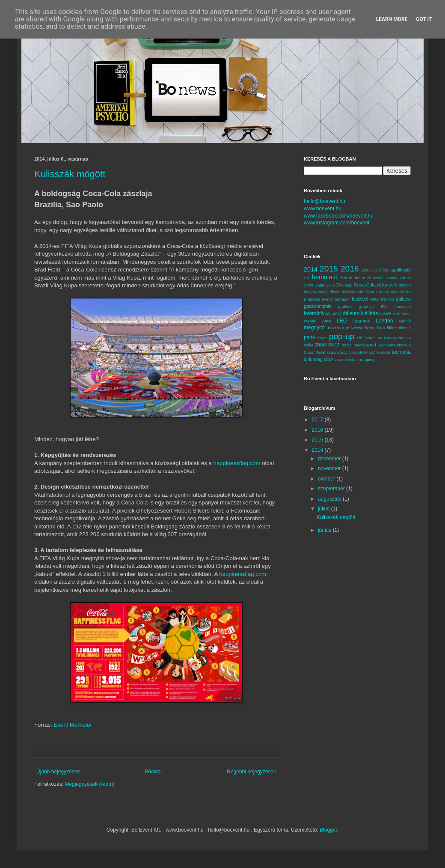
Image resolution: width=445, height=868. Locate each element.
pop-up (342, 336)
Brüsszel (375, 278)
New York (375, 328)
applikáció (400, 270)
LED (342, 321)
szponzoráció (339, 352)
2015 (329, 269)
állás (384, 270)
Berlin (347, 277)
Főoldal (153, 772)
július (325, 509)
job (336, 313)
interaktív (314, 313)
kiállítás (369, 313)
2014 (311, 269)
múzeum (335, 328)
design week (316, 292)
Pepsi (322, 338)
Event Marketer (73, 725)
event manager (336, 299)
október (327, 479)
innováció (402, 306)
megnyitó (314, 328)
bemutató (325, 277)
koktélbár (388, 314)
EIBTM (382, 292)
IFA (384, 306)
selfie (309, 345)
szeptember (332, 489)
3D (375, 270)
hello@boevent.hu (325, 201)
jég (329, 314)
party (310, 337)
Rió (360, 338)
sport (371, 345)
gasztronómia (318, 306)
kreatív (310, 321)
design (405, 285)
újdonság (313, 359)
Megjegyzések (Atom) (89, 784)
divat (370, 292)
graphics (367, 306)
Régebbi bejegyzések (251, 772)
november (330, 468)
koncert (404, 314)
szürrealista (380, 352)
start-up (404, 345)
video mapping (361, 359)
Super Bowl (314, 352)
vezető (341, 359)
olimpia (404, 328)
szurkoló (360, 352)
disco (335, 292)
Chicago (344, 285)
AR (307, 278)
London (384, 321)
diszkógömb (352, 292)
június (325, 530)
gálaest (403, 299)
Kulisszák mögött (70, 174)
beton (360, 278)
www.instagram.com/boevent (337, 223)
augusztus (330, 499)
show (320, 345)
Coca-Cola (365, 285)
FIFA (375, 299)
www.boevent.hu (323, 209)
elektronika (401, 292)
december (330, 459)
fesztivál (360, 299)
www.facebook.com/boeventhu (339, 216)
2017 (366, 270)
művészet (355, 328)
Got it (424, 19)
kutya (327, 321)
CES (330, 285)
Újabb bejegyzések (58, 772)
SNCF (334, 345)
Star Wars (386, 345)
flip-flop (387, 299)
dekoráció (387, 285)
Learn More (392, 19)
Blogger (328, 830)
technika (401, 352)
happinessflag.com (237, 463)
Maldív (405, 321)
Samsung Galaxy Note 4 (388, 338)
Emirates (312, 299)
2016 (350, 269)
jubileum (350, 313)
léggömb (361, 321)
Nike (392, 328)
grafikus (345, 306)
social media (353, 345)
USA (329, 359)
